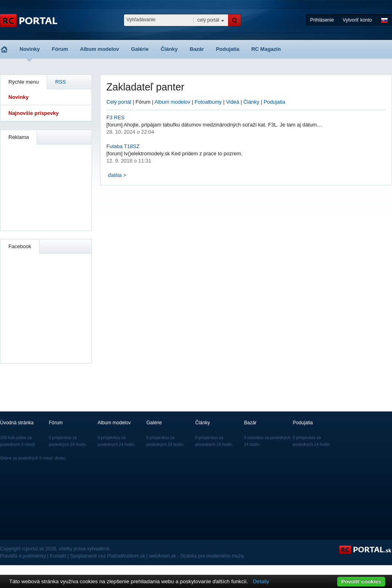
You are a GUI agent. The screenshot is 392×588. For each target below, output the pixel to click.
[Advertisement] (46, 187)
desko (60, 458)
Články (169, 49)
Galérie (140, 49)
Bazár (197, 49)
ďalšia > (117, 175)
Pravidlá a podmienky (23, 556)
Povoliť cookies (361, 581)
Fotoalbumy (208, 102)
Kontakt (58, 556)
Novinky (30, 49)
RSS (61, 82)
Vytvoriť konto (357, 20)
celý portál (208, 20)
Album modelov (100, 49)
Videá (233, 102)
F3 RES (116, 117)
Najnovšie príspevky (34, 113)
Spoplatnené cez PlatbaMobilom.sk (107, 556)
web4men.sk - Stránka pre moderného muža (196, 556)
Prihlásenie (322, 20)
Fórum (60, 49)
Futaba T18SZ (123, 146)
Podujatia (228, 49)
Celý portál (119, 102)
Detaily (261, 581)
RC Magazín (266, 49)
